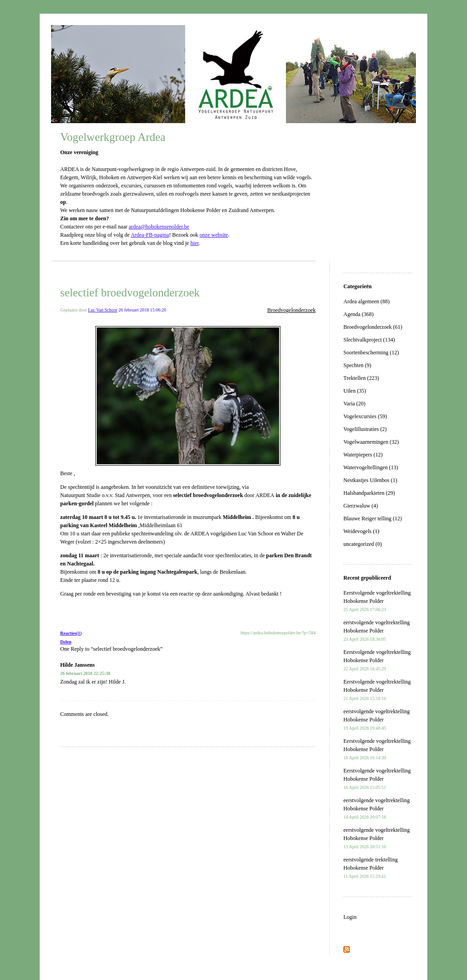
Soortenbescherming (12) (371, 353)
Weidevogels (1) (361, 531)
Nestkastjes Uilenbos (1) (370, 480)
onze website (214, 235)
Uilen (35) (355, 391)
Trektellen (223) (361, 378)
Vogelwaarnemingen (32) (371, 442)
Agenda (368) (358, 314)
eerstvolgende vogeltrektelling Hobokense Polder (377, 630)
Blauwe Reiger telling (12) (373, 519)
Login (350, 917)
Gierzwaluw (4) (361, 506)
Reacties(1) (71, 633)
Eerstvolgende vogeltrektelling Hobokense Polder (377, 601)
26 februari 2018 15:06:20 (143, 310)
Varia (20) (354, 404)
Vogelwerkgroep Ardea (113, 137)
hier (195, 243)
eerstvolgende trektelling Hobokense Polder (371, 868)
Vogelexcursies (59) (365, 416)
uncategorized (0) (363, 544)
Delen (66, 642)
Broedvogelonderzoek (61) (373, 327)
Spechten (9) (357, 365)
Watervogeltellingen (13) (371, 467)
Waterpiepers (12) (363, 455)
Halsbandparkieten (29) (369, 493)
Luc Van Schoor (103, 310)
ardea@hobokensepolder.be (159, 227)
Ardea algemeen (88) (366, 301)
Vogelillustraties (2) (365, 429)
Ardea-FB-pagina (150, 235)
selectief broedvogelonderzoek (130, 293)
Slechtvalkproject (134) (369, 340)
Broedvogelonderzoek (291, 310)
